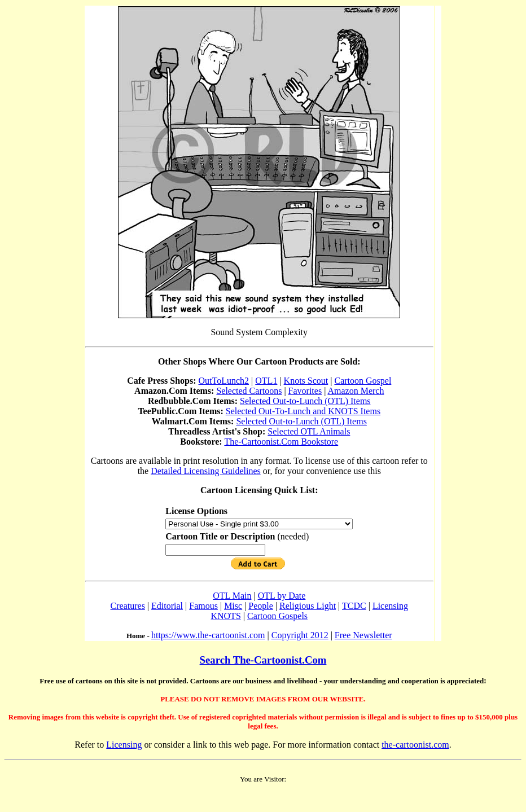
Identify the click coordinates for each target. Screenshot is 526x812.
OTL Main (232, 596)
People (261, 606)
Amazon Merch (356, 391)
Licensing (390, 606)
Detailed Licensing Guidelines (206, 471)
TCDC (354, 606)
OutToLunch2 (224, 381)
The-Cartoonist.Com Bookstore (281, 442)
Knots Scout (306, 381)
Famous (203, 606)
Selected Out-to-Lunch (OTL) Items (305, 401)
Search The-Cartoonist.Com (263, 660)
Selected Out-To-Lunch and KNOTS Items (303, 411)
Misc (233, 606)
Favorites (305, 391)
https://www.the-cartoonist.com (208, 635)
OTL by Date (282, 596)
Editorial (167, 606)
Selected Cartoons (249, 391)
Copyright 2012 (300, 635)
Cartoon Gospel (363, 381)
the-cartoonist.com (415, 745)
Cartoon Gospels (277, 616)
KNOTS (225, 616)
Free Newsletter (363, 635)
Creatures (128, 606)
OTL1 (266, 381)
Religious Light (308, 606)
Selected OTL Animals (309, 431)
